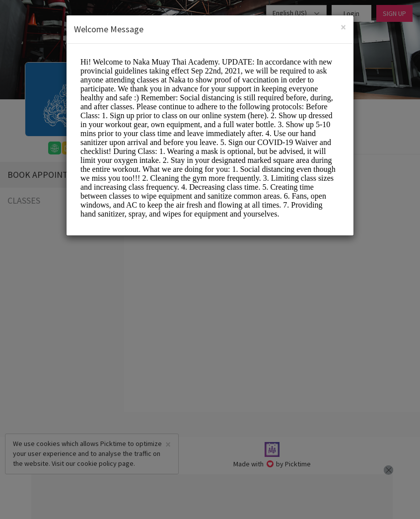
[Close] (343, 27)
